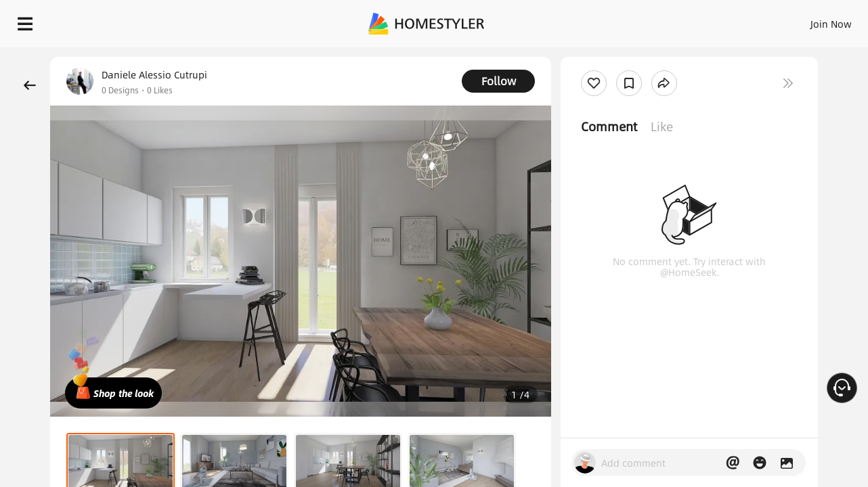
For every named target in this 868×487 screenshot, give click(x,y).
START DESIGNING (801, 20)
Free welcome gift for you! (586, 57)
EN (715, 20)
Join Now (668, 20)
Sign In (618, 20)
